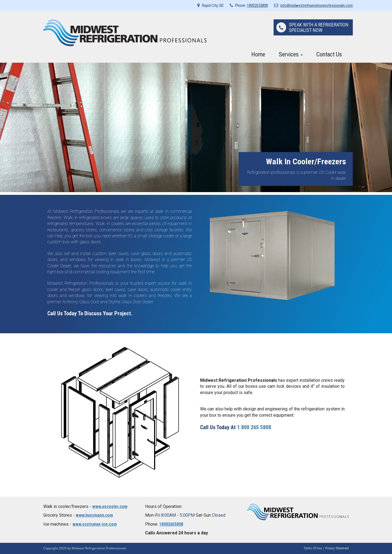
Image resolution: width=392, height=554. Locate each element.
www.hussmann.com (94, 515)
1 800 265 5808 (254, 427)
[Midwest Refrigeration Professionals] (125, 33)
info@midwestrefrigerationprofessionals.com (317, 5)
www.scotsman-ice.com (95, 524)
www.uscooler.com (110, 506)
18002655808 (257, 5)
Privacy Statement (337, 548)
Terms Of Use (313, 548)
